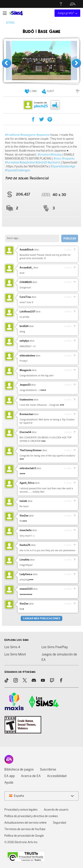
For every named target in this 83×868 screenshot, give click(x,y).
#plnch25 (41, 163)
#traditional (12, 135)
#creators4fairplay (50, 155)
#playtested (27, 163)
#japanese (43, 135)
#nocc (58, 159)
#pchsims (54, 163)
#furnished (12, 163)
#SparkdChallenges (17, 170)
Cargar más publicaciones (41, 619)
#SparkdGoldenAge (63, 166)
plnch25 (41, 106)
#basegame (28, 135)
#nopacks (68, 159)
